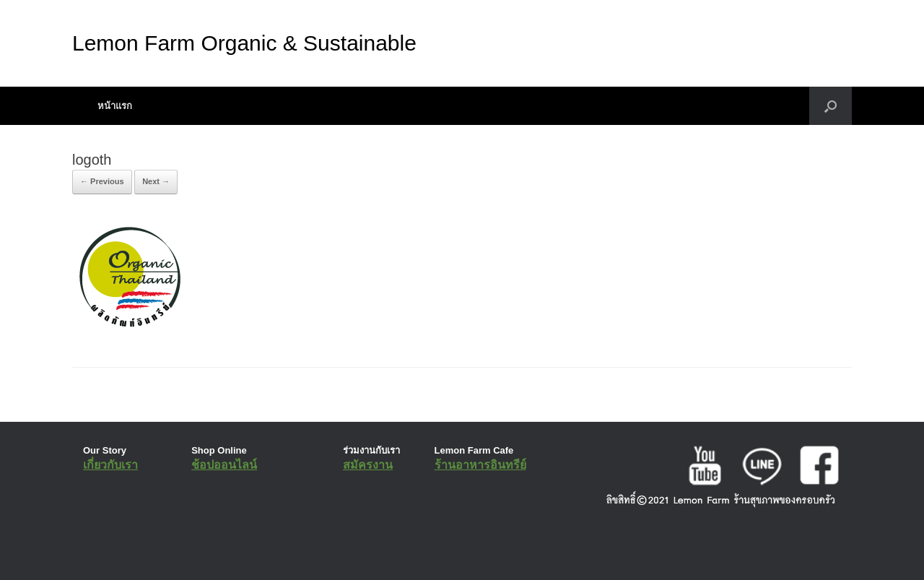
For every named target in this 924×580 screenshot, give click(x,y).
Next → (156, 181)
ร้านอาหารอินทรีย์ (480, 465)
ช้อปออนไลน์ (224, 465)
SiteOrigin (452, 551)
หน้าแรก (115, 106)
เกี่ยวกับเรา (110, 465)
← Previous (102, 181)
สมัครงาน (368, 465)
